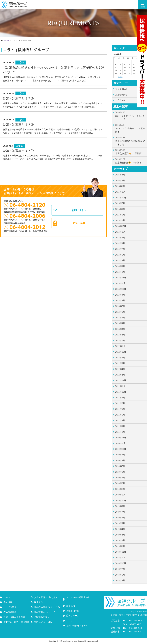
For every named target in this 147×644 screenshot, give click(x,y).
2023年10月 (121, 289)
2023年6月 (120, 312)
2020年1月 (120, 489)
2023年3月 (120, 329)
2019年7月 (120, 512)
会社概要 (7, 602)
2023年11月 (121, 283)
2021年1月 (120, 432)
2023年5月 (120, 318)
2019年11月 (121, 495)
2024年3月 (120, 266)
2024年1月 (120, 272)
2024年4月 (120, 260)
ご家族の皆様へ (41, 617)
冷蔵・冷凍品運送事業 (14, 617)
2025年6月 (120, 209)
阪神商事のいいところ (44, 612)
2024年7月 (120, 249)
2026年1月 (120, 186)
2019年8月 (120, 506)
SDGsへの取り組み (43, 622)
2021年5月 (120, 415)
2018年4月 (120, 581)
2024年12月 (121, 226)
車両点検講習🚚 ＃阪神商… (130, 152)
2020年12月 (121, 438)
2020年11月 (121, 443)
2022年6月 (120, 363)
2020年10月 (121, 449)
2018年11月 (121, 558)
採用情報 (38, 602)
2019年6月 (120, 518)
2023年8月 (120, 301)
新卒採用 (70, 602)
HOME (6, 597)
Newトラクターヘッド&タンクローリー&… (130, 116)
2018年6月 (120, 575)
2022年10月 (121, 352)
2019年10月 (121, 501)
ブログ (69, 617)
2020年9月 (120, 455)
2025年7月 (120, 203)
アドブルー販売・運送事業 (16, 622)
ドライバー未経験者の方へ (79, 597)
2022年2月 (120, 375)
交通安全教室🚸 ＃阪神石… (130, 161)
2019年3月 (120, 535)
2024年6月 (120, 255)
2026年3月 (120, 181)
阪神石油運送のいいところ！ (48, 607)
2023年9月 (120, 295)
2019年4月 (120, 529)
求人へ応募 (79, 225)
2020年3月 (120, 478)
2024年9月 (120, 238)
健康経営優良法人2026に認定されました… (130, 141)
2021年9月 (120, 398)
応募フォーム (72, 612)
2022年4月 (120, 369)
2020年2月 (120, 483)
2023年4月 (120, 323)
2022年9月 (120, 358)
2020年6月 (120, 472)
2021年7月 (120, 403)
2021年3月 (120, 426)
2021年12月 (121, 380)
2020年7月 (120, 466)
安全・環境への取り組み (45, 597)
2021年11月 (121, 386)
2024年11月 (121, 232)
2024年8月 (120, 243)
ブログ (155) (121, 89)
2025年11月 (121, 192)
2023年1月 (120, 341)
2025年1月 (120, 220)
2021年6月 (120, 409)
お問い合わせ (79, 211)
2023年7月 (120, 306)
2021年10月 (121, 392)
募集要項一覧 (72, 607)
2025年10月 (121, 198)
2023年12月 (121, 278)
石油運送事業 (9, 612)
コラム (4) (120, 100)
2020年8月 (120, 461)
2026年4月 (120, 175)
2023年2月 (120, 335)
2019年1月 (120, 546)
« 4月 (120, 77)
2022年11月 (121, 346)
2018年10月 (121, 563)
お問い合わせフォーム (77, 622)
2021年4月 (120, 420)
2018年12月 (121, 552)
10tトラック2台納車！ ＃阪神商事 (130, 128)
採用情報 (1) (121, 95)
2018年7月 (120, 569)
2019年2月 (120, 540)
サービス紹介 (9, 607)
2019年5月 (120, 523)
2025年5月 (120, 215)
